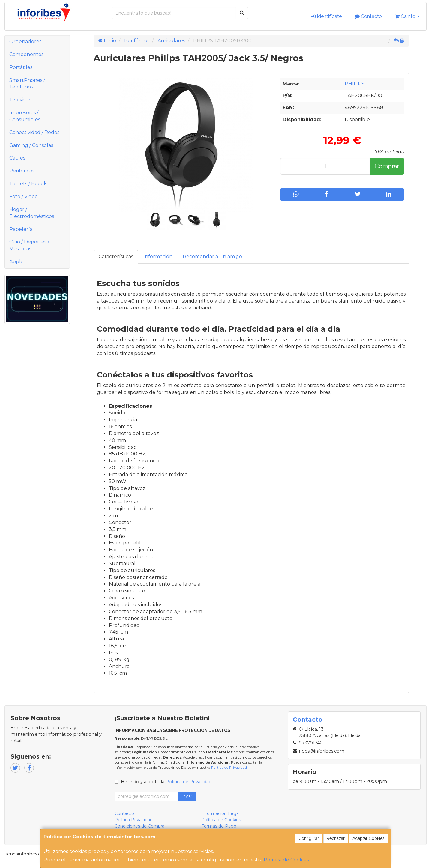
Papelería (21, 229)
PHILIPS (355, 84)
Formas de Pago (219, 826)
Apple (16, 262)
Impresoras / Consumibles (25, 116)
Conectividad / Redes (34, 132)
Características (116, 257)
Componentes (26, 54)
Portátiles (21, 67)
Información (158, 257)
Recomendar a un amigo (212, 257)
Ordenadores (25, 42)
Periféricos (22, 171)
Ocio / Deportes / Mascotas (29, 245)
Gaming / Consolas (31, 145)
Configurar (309, 838)
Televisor (20, 100)
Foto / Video (24, 197)
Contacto (368, 16)
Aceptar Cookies (368, 838)
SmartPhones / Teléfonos (27, 84)
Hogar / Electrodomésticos (32, 213)
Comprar (387, 166)
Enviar (187, 796)
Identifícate (326, 16)
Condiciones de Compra (139, 826)
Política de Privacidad (229, 768)
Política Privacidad (134, 820)
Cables (17, 158)
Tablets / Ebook (28, 184)
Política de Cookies (286, 860)
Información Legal (220, 813)
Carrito (407, 16)
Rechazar (336, 838)
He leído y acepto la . (167, 782)
